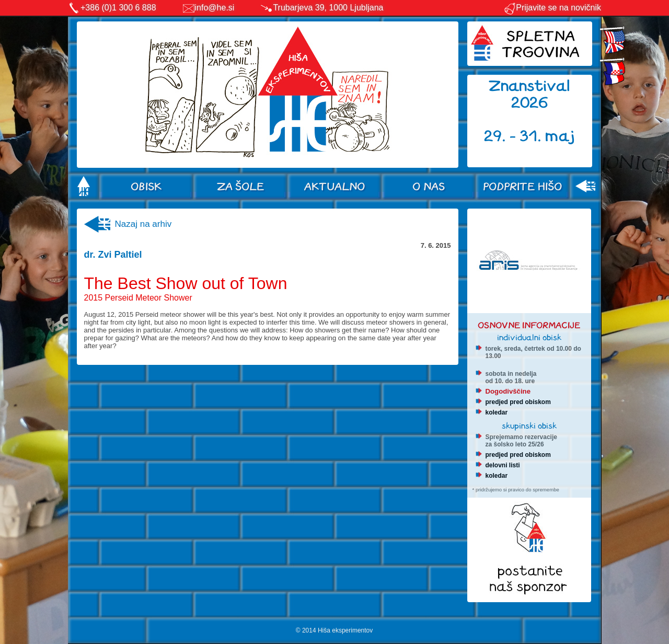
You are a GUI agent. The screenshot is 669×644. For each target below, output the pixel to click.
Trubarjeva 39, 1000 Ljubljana (328, 8)
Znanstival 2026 (529, 94)
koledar (497, 412)
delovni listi (503, 465)
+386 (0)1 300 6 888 (118, 8)
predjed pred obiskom (518, 402)
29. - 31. (515, 136)
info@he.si (215, 8)
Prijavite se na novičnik (552, 8)
